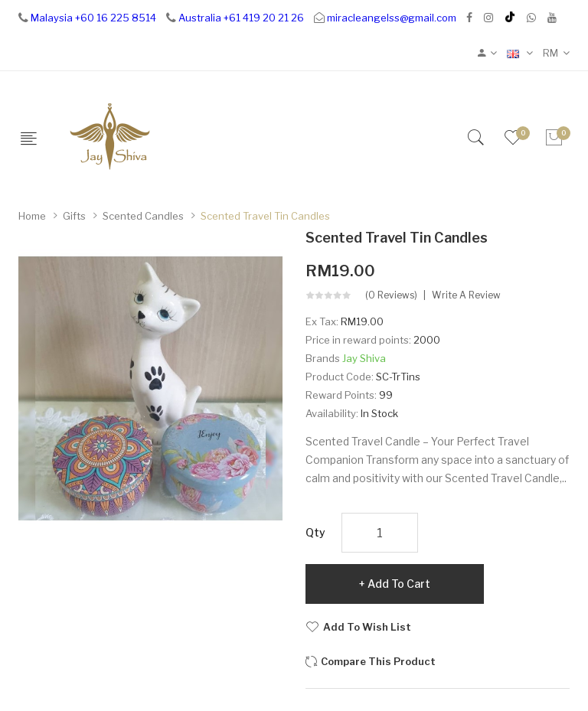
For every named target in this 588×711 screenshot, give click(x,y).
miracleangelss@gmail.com (392, 18)
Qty (315, 532)
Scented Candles (143, 216)
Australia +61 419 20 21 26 (241, 18)
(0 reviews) (391, 295)
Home (32, 216)
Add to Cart (399, 584)
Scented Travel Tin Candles (265, 216)
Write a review (466, 295)
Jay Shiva (364, 358)
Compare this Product (378, 661)
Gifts (74, 216)
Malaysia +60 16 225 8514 (93, 18)
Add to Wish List (367, 627)
